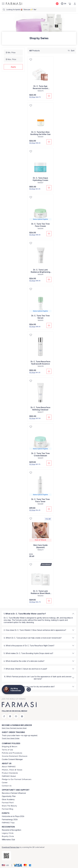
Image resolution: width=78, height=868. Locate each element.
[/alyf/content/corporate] (9, 776)
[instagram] (10, 716)
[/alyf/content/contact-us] (7, 786)
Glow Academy (8, 799)
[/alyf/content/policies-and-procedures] (12, 753)
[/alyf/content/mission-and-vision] (12, 770)
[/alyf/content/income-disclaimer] (15, 756)
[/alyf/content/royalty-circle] (8, 836)
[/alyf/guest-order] (11, 738)
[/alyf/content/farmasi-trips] (8, 823)
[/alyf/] (14, 4)
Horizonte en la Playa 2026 (13, 816)
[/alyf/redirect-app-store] (6, 856)
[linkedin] (22, 716)
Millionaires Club (8, 840)
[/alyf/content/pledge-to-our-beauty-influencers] (17, 779)
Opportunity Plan (9, 796)
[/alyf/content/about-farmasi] (9, 767)
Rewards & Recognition (11, 830)
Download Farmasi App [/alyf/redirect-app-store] (11, 847)
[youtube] (16, 716)
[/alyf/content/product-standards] (10, 773)
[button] (13, 67)
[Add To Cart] (49, 96)
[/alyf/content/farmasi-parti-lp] (8, 803)
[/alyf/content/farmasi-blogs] (7, 809)
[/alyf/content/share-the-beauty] (9, 806)
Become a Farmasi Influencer (14, 793)
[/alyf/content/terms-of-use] (7, 750)
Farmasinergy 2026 (10, 819)
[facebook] (4, 716)
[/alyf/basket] (70, 4)
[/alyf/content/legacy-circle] (8, 833)
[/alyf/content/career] (5, 783)
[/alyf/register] (14, 728)
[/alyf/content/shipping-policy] (10, 747)
